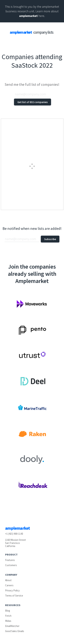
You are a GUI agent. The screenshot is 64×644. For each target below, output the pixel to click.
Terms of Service (14, 596)
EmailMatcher (12, 626)
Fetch (8, 616)
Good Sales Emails (15, 631)
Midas (8, 621)
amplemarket (28, 16)
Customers (11, 565)
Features (10, 560)
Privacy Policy (12, 590)
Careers (9, 585)
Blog (8, 611)
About (8, 580)
